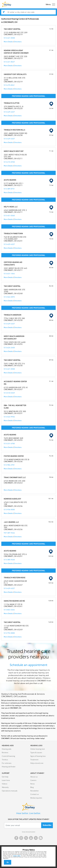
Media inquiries (36, 798)
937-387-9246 (9, 533)
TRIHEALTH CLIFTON (12, 103)
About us (34, 777)
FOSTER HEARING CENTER (14, 456)
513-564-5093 (9, 297)
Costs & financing (8, 756)
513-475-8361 (9, 85)
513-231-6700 (9, 443)
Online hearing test (38, 749)
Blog (32, 787)
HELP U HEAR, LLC (11, 207)
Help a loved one (37, 763)
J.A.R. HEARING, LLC (11, 522)
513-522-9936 (9, 417)
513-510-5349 (9, 393)
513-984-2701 (9, 465)
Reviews (5, 752)
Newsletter (35, 791)
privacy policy (17, 856)
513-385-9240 (9, 560)
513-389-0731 (9, 189)
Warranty (5, 787)
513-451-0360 (9, 215)
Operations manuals (10, 791)
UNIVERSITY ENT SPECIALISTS (15, 74)
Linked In (36, 838)
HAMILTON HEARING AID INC (14, 601)
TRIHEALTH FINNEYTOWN (13, 233)
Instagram (21, 838)
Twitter (26, 838)
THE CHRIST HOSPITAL (12, 29)
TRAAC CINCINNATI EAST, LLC (15, 477)
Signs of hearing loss (38, 756)
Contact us (35, 794)
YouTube (31, 838)
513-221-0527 (9, 62)
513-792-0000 (9, 633)
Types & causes (36, 752)
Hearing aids (7, 749)
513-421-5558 (9, 38)
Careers (33, 780)
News (32, 784)
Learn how (6, 780)
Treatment (34, 760)
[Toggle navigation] (50, 4)
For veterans (7, 763)
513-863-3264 (9, 610)
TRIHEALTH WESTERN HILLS (14, 130)
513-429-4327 (9, 112)
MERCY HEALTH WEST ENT (14, 151)
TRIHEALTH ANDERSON (12, 315)
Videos (5, 784)
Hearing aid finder (9, 767)
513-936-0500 (9, 509)
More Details (8, 42)
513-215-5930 (9, 162)
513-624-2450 (9, 348)
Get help (5, 777)
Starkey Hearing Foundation (29, 832)
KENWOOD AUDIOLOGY (12, 499)
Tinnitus (5, 760)
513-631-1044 (9, 274)
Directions (18, 42)
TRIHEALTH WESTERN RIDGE (15, 578)
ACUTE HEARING (10, 180)
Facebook (16, 838)
